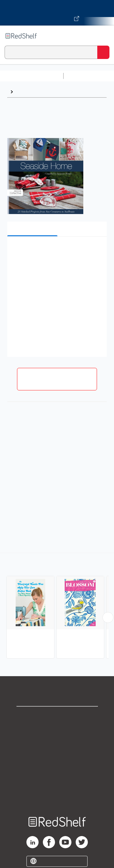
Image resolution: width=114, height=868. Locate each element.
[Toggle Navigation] (103, 36)
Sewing (24, 92)
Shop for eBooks (57, 716)
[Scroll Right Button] (108, 617)
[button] (56, 250)
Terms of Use (57, 756)
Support (57, 730)
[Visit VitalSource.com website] (57, 13)
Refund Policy (57, 770)
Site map (57, 796)
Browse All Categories (32, 76)
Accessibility (57, 783)
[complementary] (57, 606)
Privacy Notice (57, 743)
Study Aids (82, 76)
